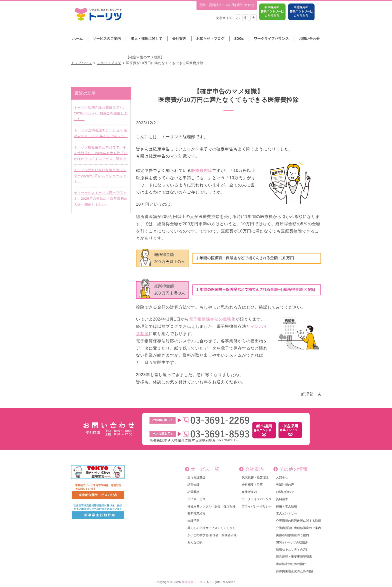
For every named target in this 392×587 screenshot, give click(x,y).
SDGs (239, 39)
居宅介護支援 (196, 477)
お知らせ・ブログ (210, 39)
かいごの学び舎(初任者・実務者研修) (212, 535)
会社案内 (179, 39)
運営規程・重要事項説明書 (294, 557)
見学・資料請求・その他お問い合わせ (227, 5)
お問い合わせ (309, 39)
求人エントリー (286, 513)
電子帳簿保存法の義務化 (212, 319)
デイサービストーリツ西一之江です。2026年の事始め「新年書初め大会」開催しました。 (101, 199)
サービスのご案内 (107, 39)
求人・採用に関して (146, 39)
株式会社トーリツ (194, 582)
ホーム (77, 39)
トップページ (81, 63)
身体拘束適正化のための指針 (295, 571)
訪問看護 (193, 492)
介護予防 (193, 521)
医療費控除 (202, 171)
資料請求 (282, 499)
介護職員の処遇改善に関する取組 (298, 521)
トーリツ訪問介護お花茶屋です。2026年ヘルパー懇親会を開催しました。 (101, 113)
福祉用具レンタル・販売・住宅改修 (211, 506)
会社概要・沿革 (252, 485)
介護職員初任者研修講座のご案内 (298, 528)
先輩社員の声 (285, 485)
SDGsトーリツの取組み (292, 542)
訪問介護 (193, 485)
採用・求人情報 (286, 506)
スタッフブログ (109, 63)
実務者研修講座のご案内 (292, 535)
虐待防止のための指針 (291, 564)
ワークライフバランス (271, 39)
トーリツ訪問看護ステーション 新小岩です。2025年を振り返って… (101, 133)
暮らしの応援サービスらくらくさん (211, 528)
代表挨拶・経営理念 (255, 477)
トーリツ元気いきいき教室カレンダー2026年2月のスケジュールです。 (100, 176)
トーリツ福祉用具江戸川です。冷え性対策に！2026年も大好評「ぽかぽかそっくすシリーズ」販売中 (101, 153)
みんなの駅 (195, 542)
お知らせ (282, 477)
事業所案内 (249, 492)
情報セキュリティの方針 (292, 549)
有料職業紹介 (196, 513)
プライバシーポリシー (257, 506)
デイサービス (196, 499)
